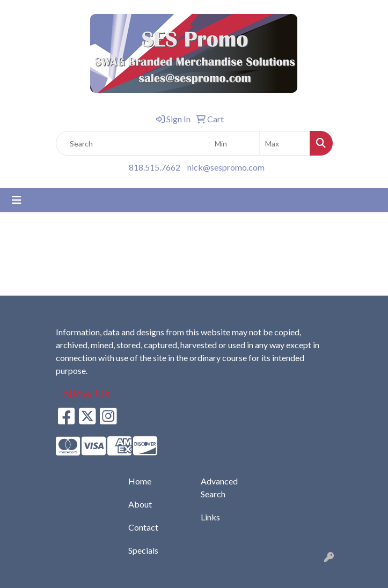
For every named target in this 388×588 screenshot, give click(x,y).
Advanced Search (219, 487)
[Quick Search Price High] (285, 143)
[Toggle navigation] (17, 200)
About (140, 504)
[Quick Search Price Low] (234, 143)
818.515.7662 (155, 167)
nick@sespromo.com (226, 167)
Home (140, 481)
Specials (143, 550)
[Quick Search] (133, 143)
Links (210, 517)
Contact (143, 527)
